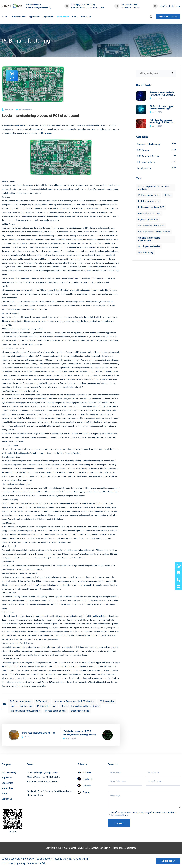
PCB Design (156, 150)
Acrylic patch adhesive (149, 246)
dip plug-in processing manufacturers (149, 239)
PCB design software (20, 701)
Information (62, 16)
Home (4, 16)
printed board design (56, 711)
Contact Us (86, 16)
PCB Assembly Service (156, 156)
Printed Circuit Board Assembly (25, 711)
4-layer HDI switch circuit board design (80, 706)
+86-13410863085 (129, 5)
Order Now (168, 861)
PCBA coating (43, 701)
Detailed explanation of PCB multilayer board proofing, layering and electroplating (80, 733)
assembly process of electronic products (154, 188)
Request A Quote (168, 16)
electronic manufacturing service (154, 232)
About (74, 16)
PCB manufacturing (156, 162)
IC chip (168, 195)
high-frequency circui (148, 201)
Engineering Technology (156, 144)
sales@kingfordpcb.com (170, 6)
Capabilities (48, 16)
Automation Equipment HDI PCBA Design (74, 701)
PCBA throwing (146, 252)
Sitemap (132, 848)
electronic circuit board (149, 213)
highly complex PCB (148, 219)
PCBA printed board (47, 706)
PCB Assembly (18, 16)
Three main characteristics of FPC (38, 733)
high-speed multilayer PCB (151, 207)
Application (34, 16)
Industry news (156, 168)
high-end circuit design (21, 706)
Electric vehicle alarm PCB (151, 226)
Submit (119, 823)
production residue (80, 711)
